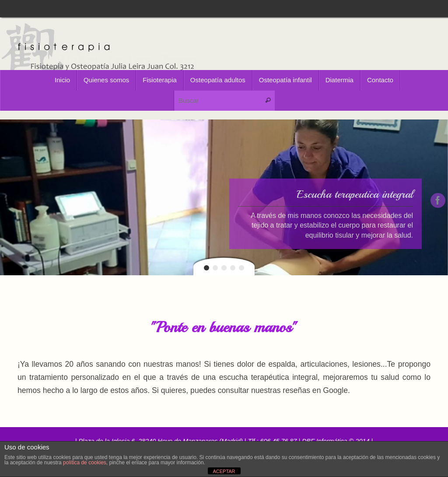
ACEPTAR (224, 471)
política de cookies (85, 463)
